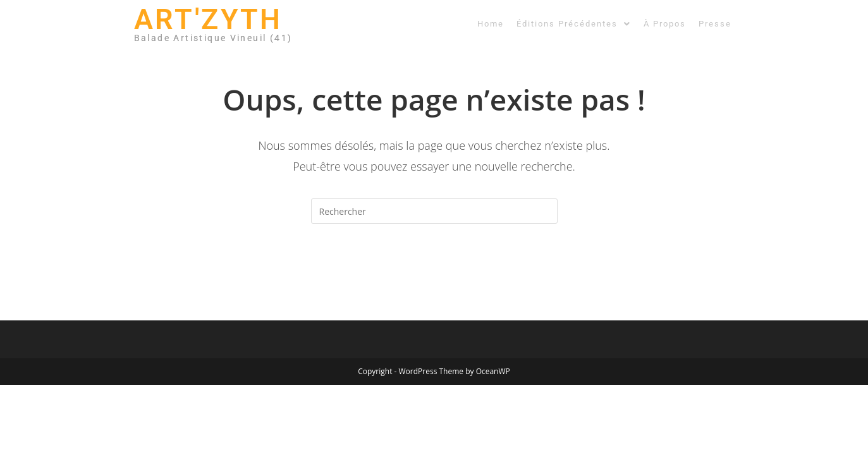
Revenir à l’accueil (434, 275)
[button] (574, 24)
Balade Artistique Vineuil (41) (213, 38)
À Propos (665, 24)
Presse (715, 24)
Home (491, 24)
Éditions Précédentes (574, 24)
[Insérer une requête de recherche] (434, 211)
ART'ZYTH (208, 19)
